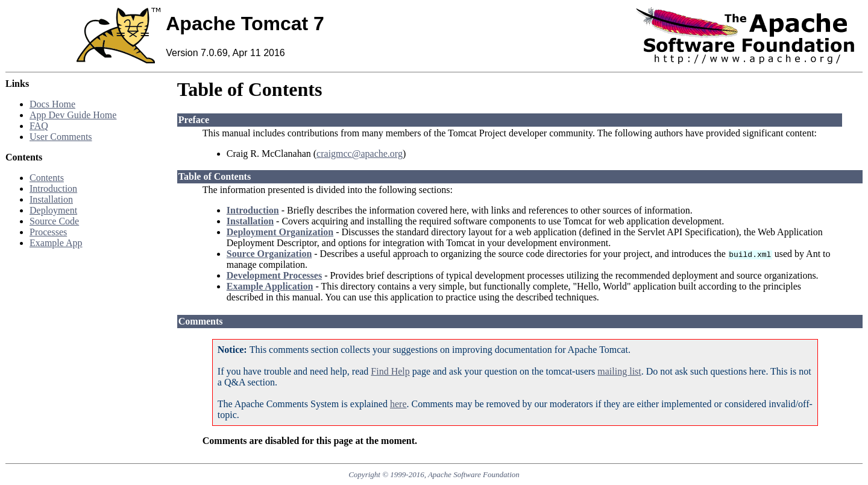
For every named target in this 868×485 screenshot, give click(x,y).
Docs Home (52, 104)
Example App (56, 243)
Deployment (53, 210)
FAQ (39, 126)
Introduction (53, 189)
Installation (51, 199)
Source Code (54, 221)
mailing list (619, 371)
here (398, 404)
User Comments (61, 137)
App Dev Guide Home (73, 115)
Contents (47, 178)
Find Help (390, 371)
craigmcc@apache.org (360, 154)
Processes (48, 232)
